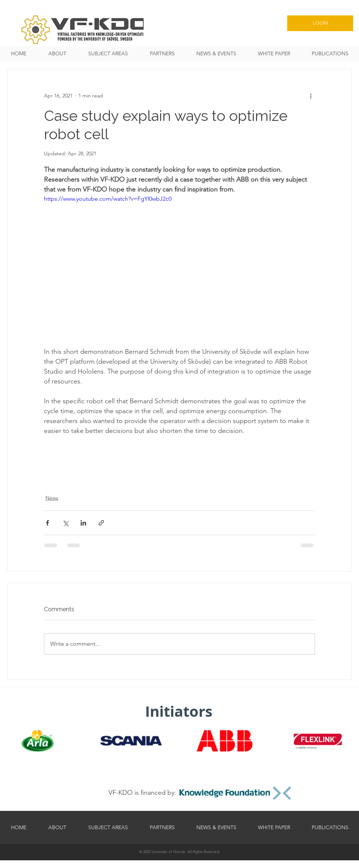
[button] (108, 54)
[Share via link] (101, 523)
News (52, 498)
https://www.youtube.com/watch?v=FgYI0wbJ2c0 (108, 199)
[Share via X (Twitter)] (65, 523)
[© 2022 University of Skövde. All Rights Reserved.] (179, 852)
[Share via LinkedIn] (83, 523)
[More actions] (311, 96)
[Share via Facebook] (47, 523)
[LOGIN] (320, 23)
